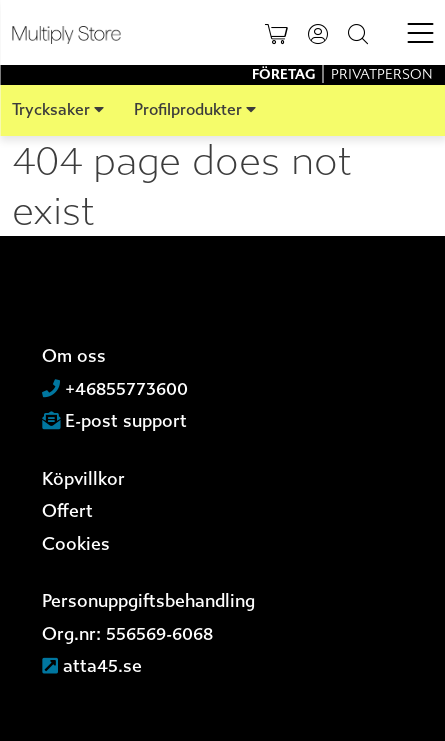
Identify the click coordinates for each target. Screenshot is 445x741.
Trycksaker (51, 109)
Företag (285, 74)
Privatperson (382, 74)
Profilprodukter (188, 109)
